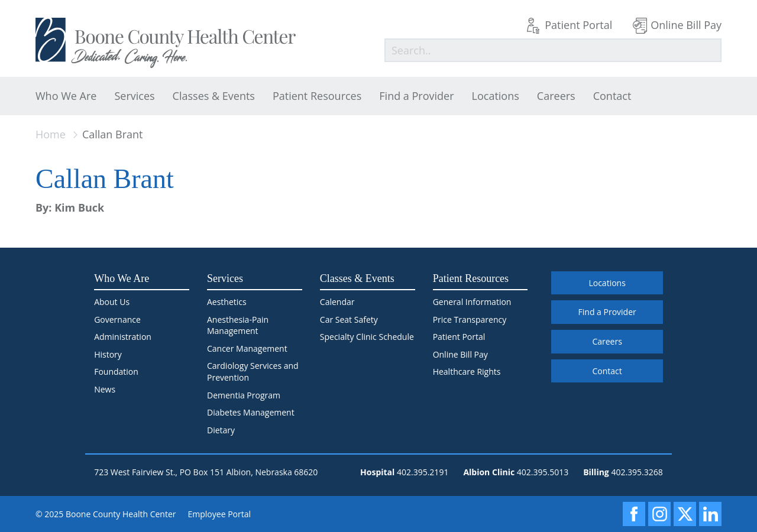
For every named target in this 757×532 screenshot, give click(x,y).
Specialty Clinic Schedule (367, 337)
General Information (472, 302)
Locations (496, 96)
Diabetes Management (251, 412)
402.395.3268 (637, 472)
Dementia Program (244, 395)
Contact (612, 96)
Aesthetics (227, 302)
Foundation (116, 372)
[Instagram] (659, 514)
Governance (117, 319)
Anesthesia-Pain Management (238, 325)
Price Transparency (470, 319)
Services (134, 96)
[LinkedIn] (710, 514)
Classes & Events (214, 96)
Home (51, 134)
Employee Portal (220, 514)
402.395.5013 (543, 472)
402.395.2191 (423, 472)
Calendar (337, 302)
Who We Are (66, 96)
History (108, 354)
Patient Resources (317, 96)
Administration (123, 337)
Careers (556, 96)
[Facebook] (634, 514)
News (105, 389)
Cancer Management (247, 348)
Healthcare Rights (467, 372)
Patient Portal (578, 25)
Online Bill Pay (686, 25)
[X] (685, 514)
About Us (112, 302)
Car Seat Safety (349, 319)
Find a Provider (416, 96)
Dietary (221, 430)
